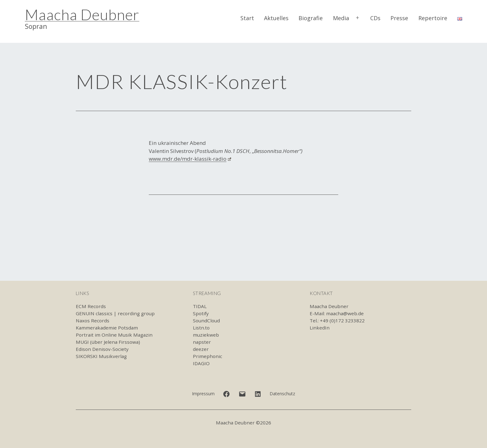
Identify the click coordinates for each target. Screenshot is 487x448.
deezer (201, 349)
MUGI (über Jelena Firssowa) (108, 342)
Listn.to (201, 328)
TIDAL (200, 306)
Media (341, 18)
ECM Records (91, 306)
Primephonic (207, 356)
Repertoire (433, 18)
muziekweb (206, 335)
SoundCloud (206, 320)
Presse (399, 18)
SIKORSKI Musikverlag (101, 356)
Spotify (201, 313)
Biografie (311, 18)
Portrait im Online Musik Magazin (114, 335)
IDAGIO (201, 363)
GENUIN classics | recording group (115, 313)
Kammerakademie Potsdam (107, 328)
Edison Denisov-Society (102, 349)
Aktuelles (276, 18)
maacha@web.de (345, 313)
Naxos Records (93, 320)
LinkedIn (320, 328)
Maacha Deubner (82, 14)
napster (202, 342)
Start (247, 18)
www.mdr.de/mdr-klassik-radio (190, 159)
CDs (375, 18)
